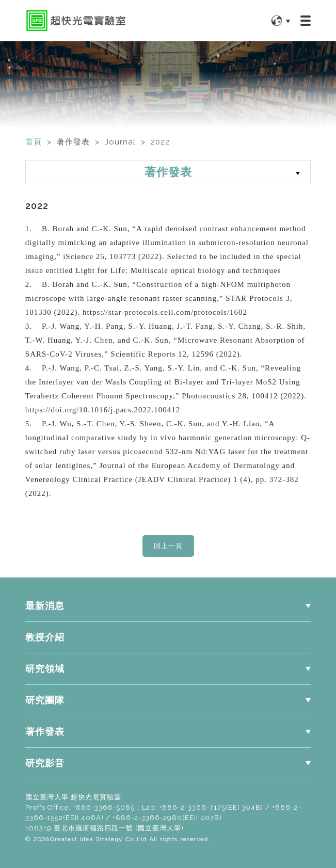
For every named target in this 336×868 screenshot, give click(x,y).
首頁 (34, 142)
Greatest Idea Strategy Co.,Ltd (98, 839)
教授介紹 (45, 637)
